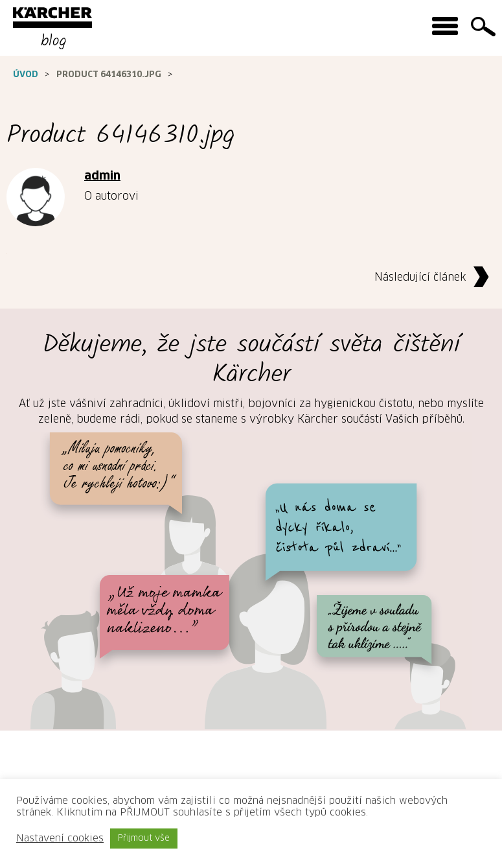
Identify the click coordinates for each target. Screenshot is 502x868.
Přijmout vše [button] (144, 839)
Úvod (26, 75)
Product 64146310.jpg (109, 75)
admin (102, 176)
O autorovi (111, 196)
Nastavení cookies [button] (60, 839)
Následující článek (435, 278)
